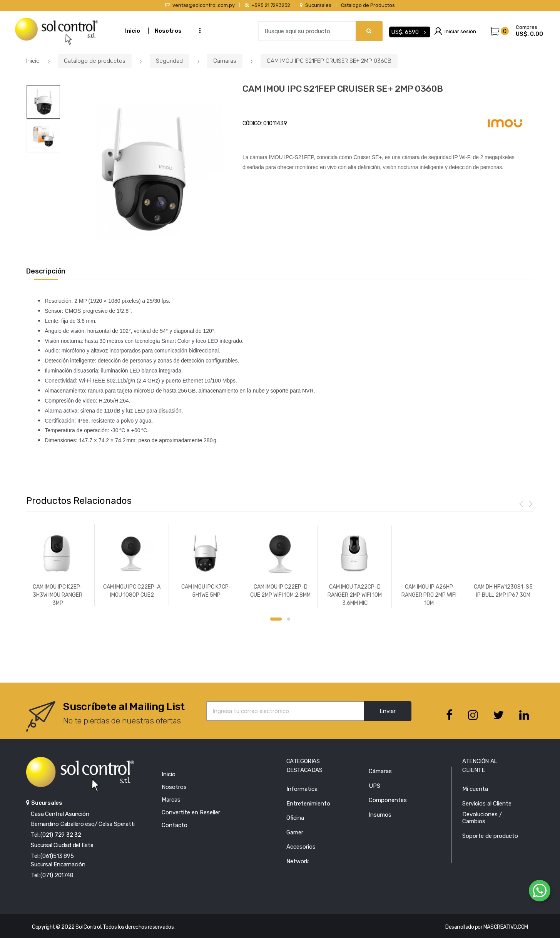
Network (298, 861)
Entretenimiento (308, 804)
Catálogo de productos (95, 61)
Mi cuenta (475, 789)
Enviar (388, 711)
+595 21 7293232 (267, 5)
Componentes (388, 800)
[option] (146, 170)
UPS (374, 786)
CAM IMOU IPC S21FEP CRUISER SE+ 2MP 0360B (329, 61)
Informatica (302, 789)
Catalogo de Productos (368, 5)
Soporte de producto (490, 836)
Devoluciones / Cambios (482, 818)
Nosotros (168, 31)
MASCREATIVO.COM (506, 927)
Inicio (133, 31)
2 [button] (289, 619)
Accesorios (301, 847)
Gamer (295, 832)
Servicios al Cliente (487, 804)
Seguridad (169, 61)
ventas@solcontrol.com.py (200, 5)
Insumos (380, 815)
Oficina (295, 818)
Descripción (46, 271)
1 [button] (276, 619)
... (197, 30)
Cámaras (225, 61)
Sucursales (315, 5)
